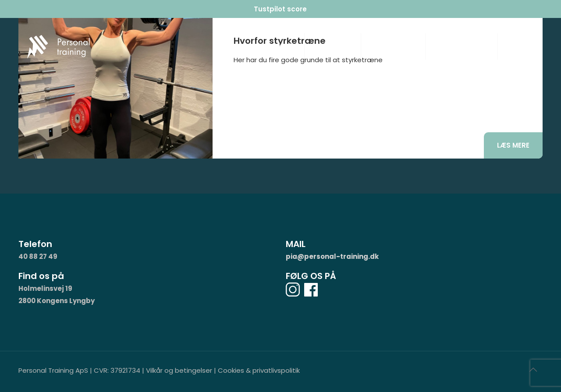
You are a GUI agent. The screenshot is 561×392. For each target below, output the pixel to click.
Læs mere (513, 145)
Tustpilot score (280, 9)
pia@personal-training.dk (332, 256)
